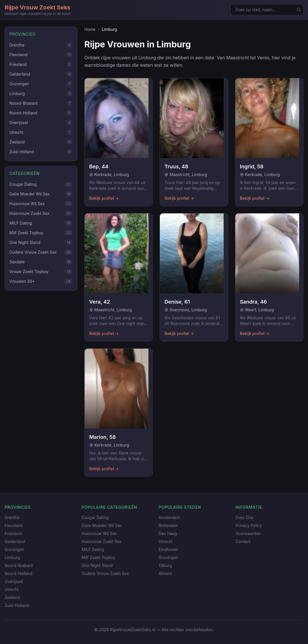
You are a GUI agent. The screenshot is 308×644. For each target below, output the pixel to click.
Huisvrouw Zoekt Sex (101, 541)
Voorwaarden (248, 533)
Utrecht (12, 589)
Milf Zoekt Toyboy (98, 557)
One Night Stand (97, 565)
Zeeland (12, 597)
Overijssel (14, 581)
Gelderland (15, 541)
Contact (243, 541)
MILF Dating (93, 549)
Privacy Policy (249, 525)
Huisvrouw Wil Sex (99, 533)
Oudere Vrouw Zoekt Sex (105, 573)
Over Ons (244, 517)
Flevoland (14, 525)
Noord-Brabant (19, 565)
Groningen (14, 549)
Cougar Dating (95, 517)
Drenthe (12, 517)
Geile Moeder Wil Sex (102, 525)
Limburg (12, 557)
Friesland (13, 533)
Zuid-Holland (17, 605)
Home (90, 29)
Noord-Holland (19, 573)
